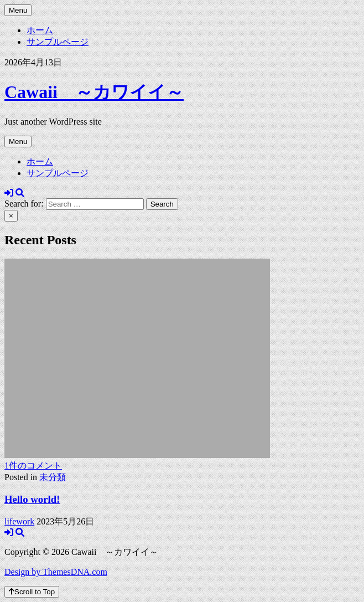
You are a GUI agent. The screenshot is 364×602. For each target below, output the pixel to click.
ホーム (40, 30)
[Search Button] (20, 193)
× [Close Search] (11, 216)
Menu (18, 10)
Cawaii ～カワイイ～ (94, 92)
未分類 (53, 477)
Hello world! (32, 499)
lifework (19, 521)
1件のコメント (33, 465)
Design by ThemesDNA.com (56, 572)
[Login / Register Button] (9, 193)
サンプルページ (58, 42)
